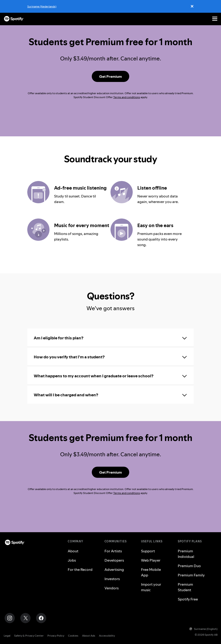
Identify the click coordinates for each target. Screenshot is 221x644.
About (73, 551)
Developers (114, 560)
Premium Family (191, 575)
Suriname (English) (203, 629)
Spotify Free (188, 599)
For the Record (80, 569)
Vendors (112, 588)
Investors (112, 579)
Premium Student (185, 587)
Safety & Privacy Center (29, 636)
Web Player (151, 560)
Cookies (73, 636)
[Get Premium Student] (110, 76)
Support (148, 551)
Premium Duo (189, 566)
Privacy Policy (56, 636)
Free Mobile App (151, 572)
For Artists (113, 551)
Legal (7, 636)
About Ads (89, 636)
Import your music (151, 587)
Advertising (114, 569)
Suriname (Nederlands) (42, 6)
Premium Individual (186, 554)
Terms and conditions (127, 97)
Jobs (72, 560)
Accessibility (107, 636)
